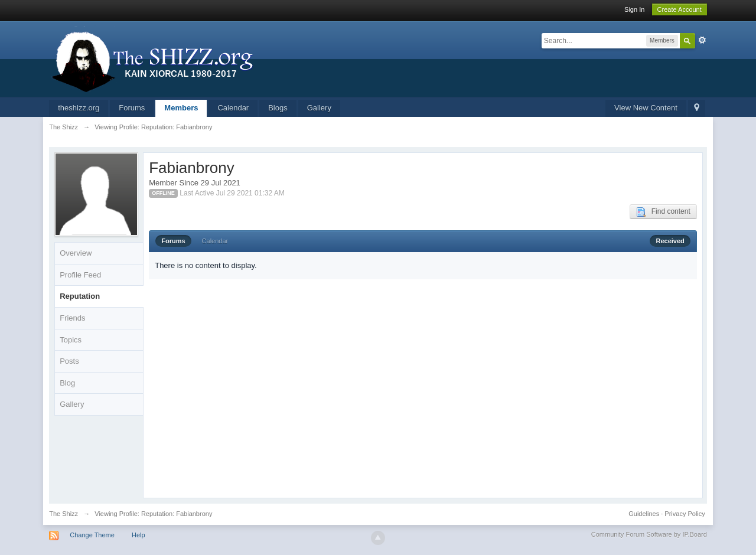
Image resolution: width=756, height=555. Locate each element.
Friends (72, 318)
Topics (71, 340)
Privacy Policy (685, 514)
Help (139, 535)
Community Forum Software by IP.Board (649, 534)
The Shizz (63, 514)
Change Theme (92, 535)
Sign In (634, 9)
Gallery (319, 108)
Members (181, 108)
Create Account (680, 9)
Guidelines (644, 514)
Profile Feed (80, 275)
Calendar (233, 108)
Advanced (702, 40)
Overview (76, 253)
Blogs (278, 108)
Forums (132, 108)
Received (670, 241)
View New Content (646, 108)
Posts (69, 361)
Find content (663, 212)
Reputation (80, 296)
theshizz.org (79, 108)
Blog (67, 383)
